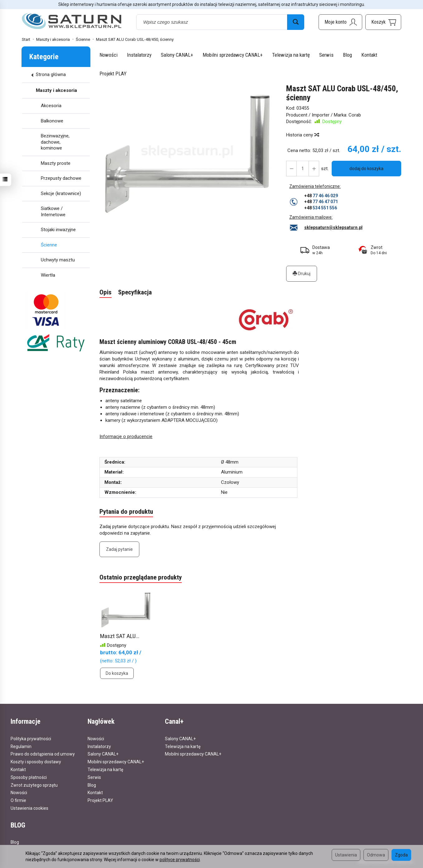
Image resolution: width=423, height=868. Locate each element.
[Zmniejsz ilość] (314, 169)
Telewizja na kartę (291, 55)
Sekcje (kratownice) (61, 193)
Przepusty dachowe (61, 178)
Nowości (108, 55)
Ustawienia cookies (29, 808)
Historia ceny (302, 135)
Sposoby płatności (29, 777)
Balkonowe (52, 121)
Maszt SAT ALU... (120, 636)
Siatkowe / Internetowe (53, 212)
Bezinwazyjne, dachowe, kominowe (55, 142)
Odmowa (376, 855)
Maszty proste (56, 163)
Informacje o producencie (126, 436)
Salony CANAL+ (177, 55)
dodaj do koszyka (366, 169)
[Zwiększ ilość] (291, 169)
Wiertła (48, 275)
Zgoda (401, 855)
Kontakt (369, 55)
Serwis (326, 55)
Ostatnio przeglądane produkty (141, 578)
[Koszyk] (383, 22)
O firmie (18, 800)
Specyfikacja (135, 293)
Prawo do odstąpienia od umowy (43, 754)
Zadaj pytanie (119, 549)
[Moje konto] (340, 22)
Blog (347, 55)
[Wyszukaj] (296, 22)
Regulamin (21, 746)
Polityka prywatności (31, 738)
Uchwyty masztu (58, 260)
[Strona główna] (72, 21)
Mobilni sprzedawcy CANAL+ (233, 55)
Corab (355, 115)
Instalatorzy (139, 55)
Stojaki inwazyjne (58, 230)
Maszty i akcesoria (56, 90)
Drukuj (302, 274)
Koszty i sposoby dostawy (36, 762)
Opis (106, 293)
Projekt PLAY (113, 74)
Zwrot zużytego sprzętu (34, 785)
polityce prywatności (180, 860)
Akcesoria (51, 106)
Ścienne (49, 245)
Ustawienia (346, 855)
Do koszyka (117, 673)
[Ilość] (303, 169)
